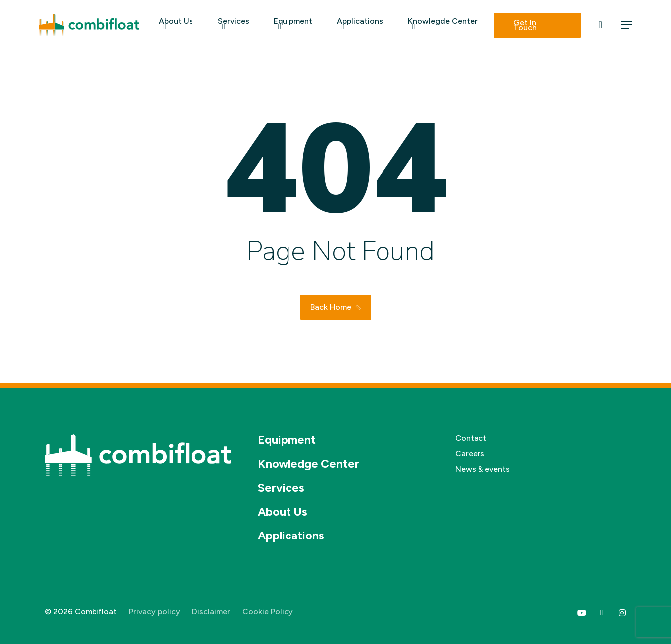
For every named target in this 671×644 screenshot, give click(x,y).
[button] (627, 25)
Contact (471, 438)
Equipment (287, 440)
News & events (482, 469)
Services (281, 488)
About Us (283, 512)
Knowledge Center (308, 464)
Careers (470, 454)
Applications (291, 536)
